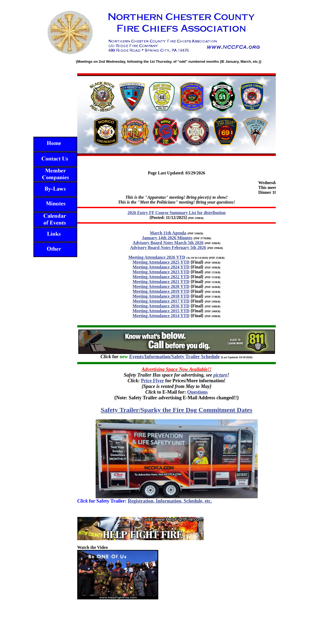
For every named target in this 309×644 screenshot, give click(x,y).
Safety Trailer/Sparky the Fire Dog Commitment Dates (177, 410)
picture (220, 375)
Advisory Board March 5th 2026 (168, 243)
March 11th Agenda (168, 233)
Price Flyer (152, 381)
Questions (197, 392)
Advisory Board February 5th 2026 (168, 248)
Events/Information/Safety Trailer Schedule (174, 357)
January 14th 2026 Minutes (167, 238)
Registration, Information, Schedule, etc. (170, 501)
